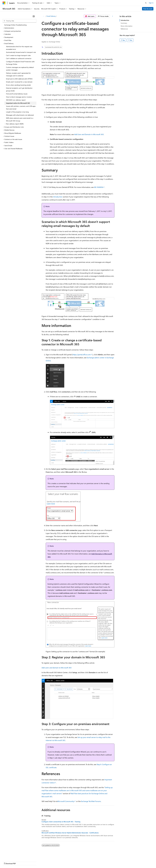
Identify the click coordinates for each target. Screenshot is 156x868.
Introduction (58, 197)
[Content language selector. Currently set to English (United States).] (13, 856)
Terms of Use (79, 861)
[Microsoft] (4, 3)
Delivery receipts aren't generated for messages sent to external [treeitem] (18, 74)
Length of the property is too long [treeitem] (17, 112)
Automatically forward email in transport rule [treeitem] (21, 52)
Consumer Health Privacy (62, 861)
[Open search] (146, 3)
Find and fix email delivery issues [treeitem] (17, 94)
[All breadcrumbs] (43, 16)
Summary (124, 23)
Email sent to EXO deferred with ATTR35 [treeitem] (19, 79)
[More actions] (113, 16)
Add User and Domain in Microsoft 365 (89, 134)
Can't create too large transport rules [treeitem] (18, 55)
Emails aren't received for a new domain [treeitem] (19, 82)
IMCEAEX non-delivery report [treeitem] (16, 100)
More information (127, 26)
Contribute (39, 861)
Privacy (47, 861)
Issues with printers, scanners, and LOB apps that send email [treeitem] (21, 107)
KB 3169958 (98, 187)
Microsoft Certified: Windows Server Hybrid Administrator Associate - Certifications (70, 833)
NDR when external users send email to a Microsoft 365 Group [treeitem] (20, 119)
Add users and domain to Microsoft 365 (57, 668)
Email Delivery (51, 16)
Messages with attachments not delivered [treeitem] (20, 115)
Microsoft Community (66, 801)
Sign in (151, 3)
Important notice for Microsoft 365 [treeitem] (18, 103)
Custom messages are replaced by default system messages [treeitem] (20, 69)
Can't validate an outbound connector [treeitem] (19, 58)
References (124, 29)
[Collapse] (34, 16)
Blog (30, 861)
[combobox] (19, 21)
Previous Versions (20, 861)
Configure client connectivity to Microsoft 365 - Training (61, 822)
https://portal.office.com (82, 354)
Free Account (148, 9)
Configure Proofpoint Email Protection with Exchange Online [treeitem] (20, 63)
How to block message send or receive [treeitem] (19, 97)
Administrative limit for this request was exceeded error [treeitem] (19, 48)
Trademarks (90, 861)
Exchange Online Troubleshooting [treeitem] (15, 25)
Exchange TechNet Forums (91, 801)
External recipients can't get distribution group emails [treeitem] (19, 89)
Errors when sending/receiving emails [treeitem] (18, 85)
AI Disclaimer (7, 861)
